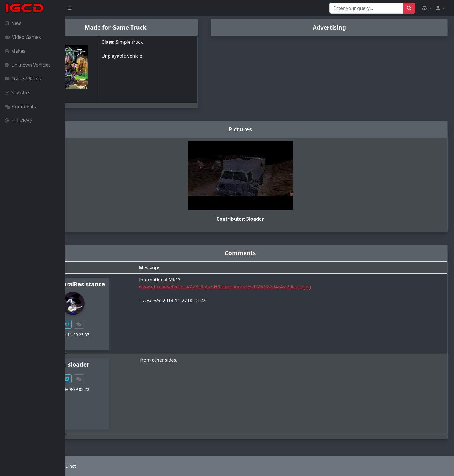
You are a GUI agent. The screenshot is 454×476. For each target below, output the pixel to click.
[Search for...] (366, 8)
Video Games (23, 37)
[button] (427, 8)
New (13, 23)
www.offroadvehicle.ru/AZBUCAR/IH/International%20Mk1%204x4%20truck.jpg (254, 287)
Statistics (18, 93)
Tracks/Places (23, 79)
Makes (15, 51)
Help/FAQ (18, 120)
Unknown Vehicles (28, 65)
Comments (20, 107)
